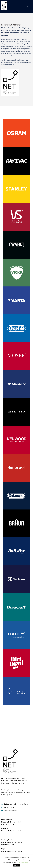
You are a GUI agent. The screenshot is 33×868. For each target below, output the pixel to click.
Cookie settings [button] (23, 862)
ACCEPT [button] (16, 865)
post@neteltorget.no (10, 811)
